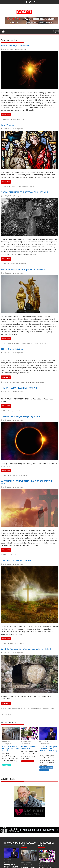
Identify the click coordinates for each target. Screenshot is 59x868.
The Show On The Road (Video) (16, 561)
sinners (32, 187)
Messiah (39, 708)
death (14, 119)
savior (53, 708)
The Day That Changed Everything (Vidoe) (21, 417)
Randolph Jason (20, 49)
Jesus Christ (18, 187)
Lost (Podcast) (8, 125)
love (29, 382)
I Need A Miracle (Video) (13, 349)
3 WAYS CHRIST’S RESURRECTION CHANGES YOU (25, 192)
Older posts (8, 714)
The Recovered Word (27, 761)
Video (5, 411)
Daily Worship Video (9, 382)
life (17, 264)
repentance (30, 343)
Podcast (5, 187)
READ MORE (6, 115)
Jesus (18, 555)
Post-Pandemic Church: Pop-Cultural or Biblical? (24, 269)
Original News (6, 765)
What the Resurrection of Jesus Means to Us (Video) (26, 649)
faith (12, 187)
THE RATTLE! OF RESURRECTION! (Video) (21, 388)
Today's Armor (20, 382)
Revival (5, 343)
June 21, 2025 (6, 741)
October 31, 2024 (45, 741)
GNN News (6, 119)
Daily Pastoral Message (10, 708)
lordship (23, 343)
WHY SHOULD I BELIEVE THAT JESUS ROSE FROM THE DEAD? (27, 482)
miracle (33, 382)
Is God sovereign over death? (15, 46)
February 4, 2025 (26, 741)
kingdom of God (15, 343)
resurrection (20, 119)
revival (44, 343)
